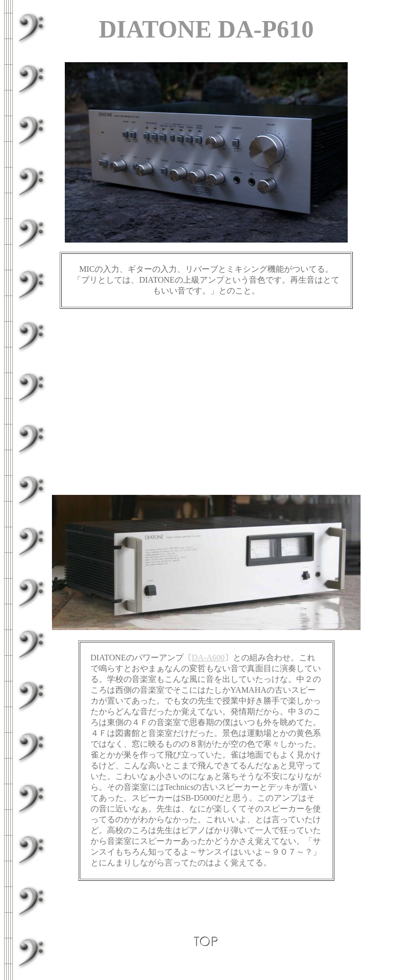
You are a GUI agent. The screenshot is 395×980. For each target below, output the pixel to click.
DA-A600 (208, 658)
